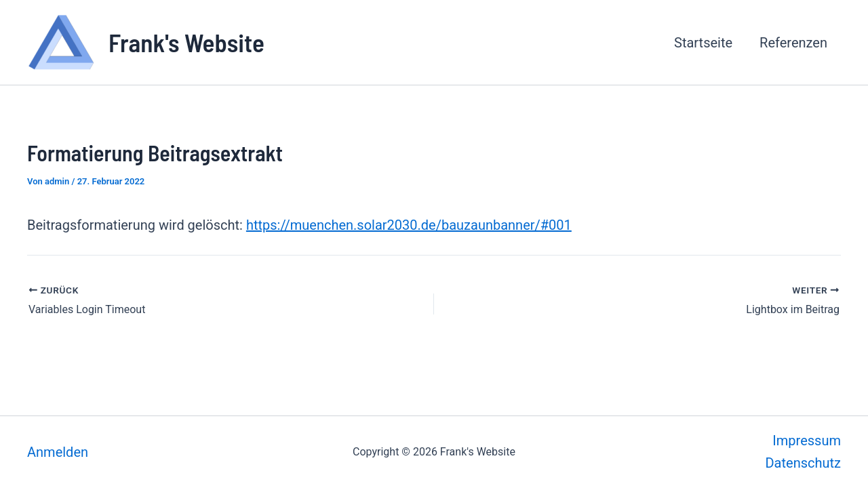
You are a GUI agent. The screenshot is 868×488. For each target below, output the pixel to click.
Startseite (703, 43)
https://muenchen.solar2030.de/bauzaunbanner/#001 (409, 225)
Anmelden (58, 452)
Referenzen (793, 43)
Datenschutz (803, 463)
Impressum (807, 441)
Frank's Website (186, 42)
